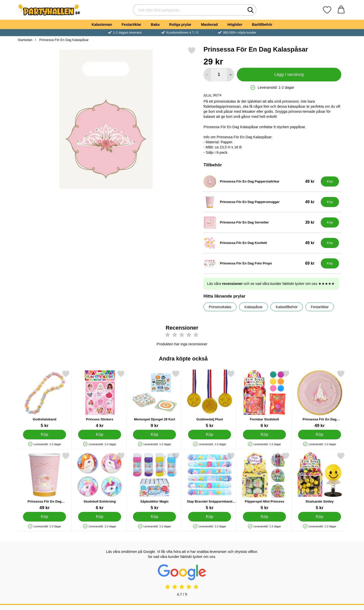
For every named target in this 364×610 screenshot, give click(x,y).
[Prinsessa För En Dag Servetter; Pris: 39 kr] (261, 222)
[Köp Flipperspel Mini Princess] (264, 517)
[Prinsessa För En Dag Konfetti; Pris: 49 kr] (261, 243)
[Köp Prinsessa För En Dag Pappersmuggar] (330, 202)
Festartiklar (131, 25)
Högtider (235, 25)
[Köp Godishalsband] (44, 435)
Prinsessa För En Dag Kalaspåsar (64, 40)
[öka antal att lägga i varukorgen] (231, 75)
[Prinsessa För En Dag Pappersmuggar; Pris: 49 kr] (261, 202)
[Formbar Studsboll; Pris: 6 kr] (265, 399)
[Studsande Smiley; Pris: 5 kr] (320, 481)
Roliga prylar (180, 25)
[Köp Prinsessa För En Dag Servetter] (330, 222)
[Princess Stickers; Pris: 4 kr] (100, 399)
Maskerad (209, 25)
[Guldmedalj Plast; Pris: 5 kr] (210, 399)
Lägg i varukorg (289, 74)
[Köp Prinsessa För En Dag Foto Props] (330, 263)
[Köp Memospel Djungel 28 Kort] (154, 435)
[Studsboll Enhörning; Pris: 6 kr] (100, 481)
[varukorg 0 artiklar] (341, 10)
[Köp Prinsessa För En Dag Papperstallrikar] (330, 182)
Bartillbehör (262, 25)
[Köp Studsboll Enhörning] (100, 517)
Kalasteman (102, 25)
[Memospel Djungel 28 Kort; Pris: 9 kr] (155, 399)
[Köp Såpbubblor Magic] (154, 517)
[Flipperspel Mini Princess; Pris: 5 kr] (265, 481)
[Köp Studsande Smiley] (320, 517)
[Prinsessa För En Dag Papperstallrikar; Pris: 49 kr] (261, 182)
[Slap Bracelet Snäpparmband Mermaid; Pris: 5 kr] (210, 481)
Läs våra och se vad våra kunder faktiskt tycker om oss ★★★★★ (271, 284)
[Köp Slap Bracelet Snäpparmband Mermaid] (210, 517)
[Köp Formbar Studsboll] (264, 435)
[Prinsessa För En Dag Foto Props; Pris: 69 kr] (261, 263)
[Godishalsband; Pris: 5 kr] (45, 399)
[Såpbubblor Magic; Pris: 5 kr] (155, 481)
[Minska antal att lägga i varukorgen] (207, 75)
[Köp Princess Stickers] (100, 435)
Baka (155, 25)
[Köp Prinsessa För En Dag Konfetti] (330, 243)
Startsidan (25, 40)
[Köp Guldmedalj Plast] (210, 435)
